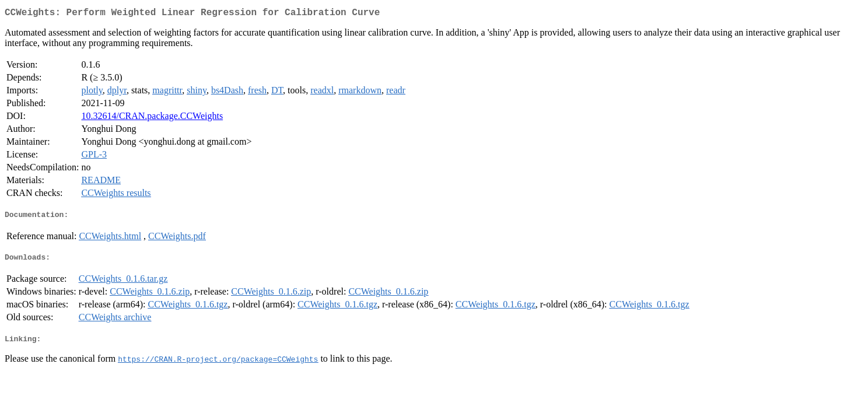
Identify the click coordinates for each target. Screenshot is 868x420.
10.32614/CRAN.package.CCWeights (152, 118)
